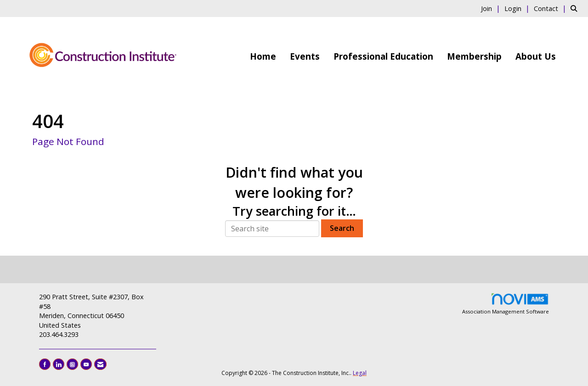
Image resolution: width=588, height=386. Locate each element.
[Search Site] (576, 8)
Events (305, 56)
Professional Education (383, 56)
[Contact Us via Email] (100, 364)
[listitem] (492, 8)
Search (342, 228)
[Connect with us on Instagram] (72, 364)
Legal (360, 373)
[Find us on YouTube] (86, 364)
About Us (536, 56)
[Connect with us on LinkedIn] (59, 364)
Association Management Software (506, 304)
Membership (474, 56)
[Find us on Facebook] (45, 364)
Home (263, 56)
